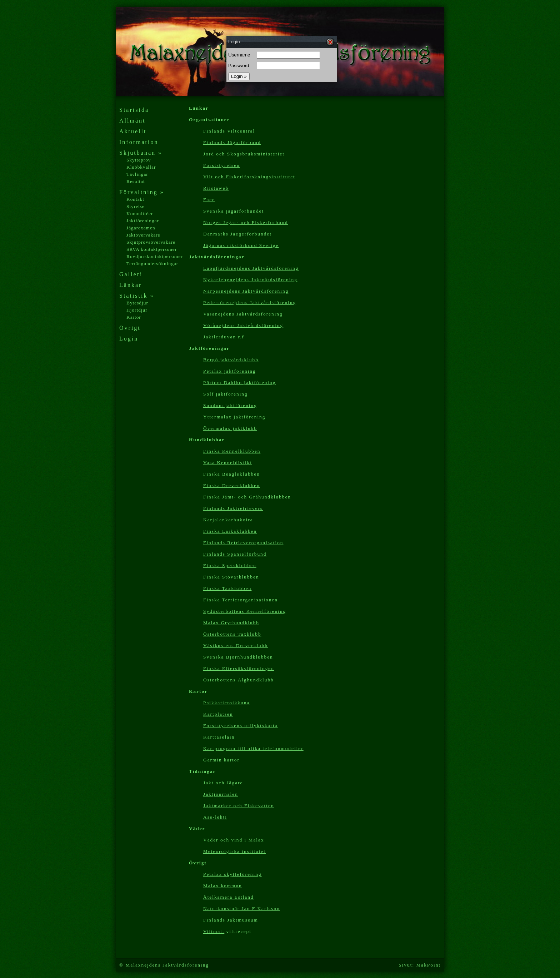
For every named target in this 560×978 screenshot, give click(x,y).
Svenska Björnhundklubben (238, 657)
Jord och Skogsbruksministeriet (244, 154)
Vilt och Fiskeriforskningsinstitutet (249, 177)
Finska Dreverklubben (232, 485)
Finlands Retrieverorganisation (243, 543)
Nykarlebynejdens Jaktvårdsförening (250, 280)
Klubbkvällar (141, 167)
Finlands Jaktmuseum (231, 920)
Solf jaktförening (226, 394)
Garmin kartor (221, 760)
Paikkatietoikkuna (226, 703)
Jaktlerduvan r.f (224, 337)
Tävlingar (137, 174)
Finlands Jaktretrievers (233, 508)
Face (209, 200)
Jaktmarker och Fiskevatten (239, 806)
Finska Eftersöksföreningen (239, 668)
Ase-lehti (215, 817)
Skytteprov (139, 160)
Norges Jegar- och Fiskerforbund (246, 222)
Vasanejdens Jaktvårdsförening (243, 314)
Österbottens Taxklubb (232, 634)
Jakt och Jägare (223, 783)
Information (139, 142)
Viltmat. (214, 931)
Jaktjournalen (221, 794)
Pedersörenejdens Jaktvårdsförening (250, 302)
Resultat (136, 181)
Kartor (134, 317)
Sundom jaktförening (230, 405)
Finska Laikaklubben (230, 531)
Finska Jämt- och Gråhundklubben (247, 497)
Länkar (131, 285)
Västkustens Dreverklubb (236, 646)
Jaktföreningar (143, 221)
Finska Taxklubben (227, 588)
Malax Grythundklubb (231, 623)
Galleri (131, 274)
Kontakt (135, 199)
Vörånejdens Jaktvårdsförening (243, 325)
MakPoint (428, 965)
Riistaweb (216, 188)
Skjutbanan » (141, 153)
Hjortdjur (137, 310)
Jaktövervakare (143, 235)
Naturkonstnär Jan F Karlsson (242, 909)
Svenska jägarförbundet (234, 211)
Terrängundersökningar (152, 264)
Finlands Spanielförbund (235, 554)
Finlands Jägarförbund (232, 142)
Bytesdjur (137, 303)
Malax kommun (223, 886)
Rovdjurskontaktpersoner (155, 256)
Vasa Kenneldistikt (227, 463)
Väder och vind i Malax (234, 840)
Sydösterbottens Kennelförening (245, 611)
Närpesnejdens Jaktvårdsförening (246, 291)
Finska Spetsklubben (230, 565)
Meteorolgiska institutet (234, 851)
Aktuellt (133, 131)
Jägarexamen (141, 228)
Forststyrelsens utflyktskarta (241, 726)
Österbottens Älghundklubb (239, 680)
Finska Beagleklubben (232, 474)
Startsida (134, 110)
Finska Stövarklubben (231, 577)
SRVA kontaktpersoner (152, 249)
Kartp (253, 748)
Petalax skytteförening (232, 874)
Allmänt (132, 121)
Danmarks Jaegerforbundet (237, 234)
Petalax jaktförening (230, 371)
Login (129, 339)
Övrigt (130, 328)
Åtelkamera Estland (228, 897)
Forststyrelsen (222, 165)
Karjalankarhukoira (228, 520)
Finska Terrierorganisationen (241, 600)
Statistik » (137, 296)
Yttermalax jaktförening (234, 417)
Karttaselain (219, 737)
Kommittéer (140, 214)
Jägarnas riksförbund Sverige (241, 245)
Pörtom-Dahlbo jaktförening (239, 383)
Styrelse (136, 206)
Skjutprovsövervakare (151, 242)
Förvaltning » (142, 192)
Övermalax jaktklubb (230, 428)
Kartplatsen (218, 714)
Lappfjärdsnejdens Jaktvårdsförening (251, 268)
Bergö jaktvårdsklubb (231, 360)
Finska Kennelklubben (232, 451)
